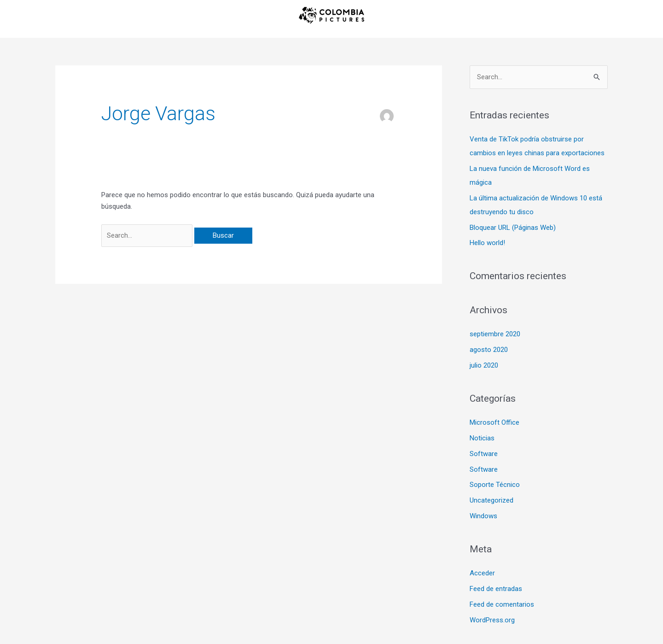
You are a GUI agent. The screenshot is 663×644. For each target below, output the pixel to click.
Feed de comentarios (502, 604)
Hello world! (487, 243)
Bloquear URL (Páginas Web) (513, 228)
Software (484, 454)
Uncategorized (491, 500)
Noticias (482, 438)
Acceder (482, 573)
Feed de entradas (496, 589)
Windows (483, 516)
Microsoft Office (494, 422)
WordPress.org (492, 620)
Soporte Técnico (495, 485)
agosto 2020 (489, 350)
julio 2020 (484, 365)
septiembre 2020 (495, 334)
